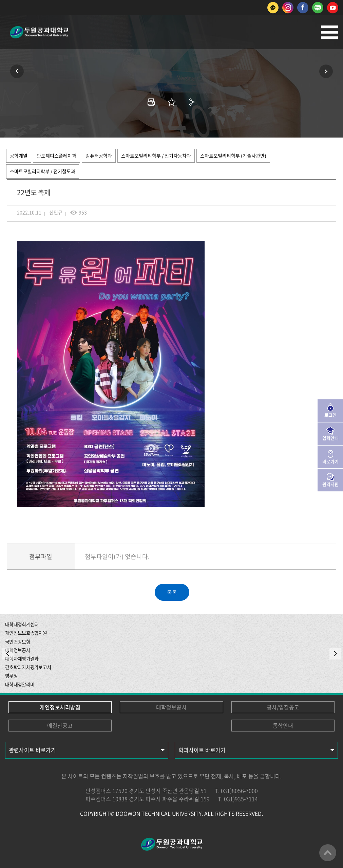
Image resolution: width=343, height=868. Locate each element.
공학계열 (19, 156)
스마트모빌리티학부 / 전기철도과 (43, 171)
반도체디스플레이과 (56, 156)
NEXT (335, 654)
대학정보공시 (171, 707)
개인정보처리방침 (60, 707)
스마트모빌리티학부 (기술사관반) (233, 156)
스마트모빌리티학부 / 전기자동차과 (156, 156)
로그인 (330, 415)
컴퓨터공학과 (99, 156)
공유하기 (192, 102)
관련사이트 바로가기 (32, 750)
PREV (8, 654)
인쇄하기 (151, 102)
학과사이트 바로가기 (202, 750)
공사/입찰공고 (283, 707)
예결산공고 (60, 725)
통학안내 (283, 725)
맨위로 (328, 853)
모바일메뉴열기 (329, 32)
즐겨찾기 (172, 102)
